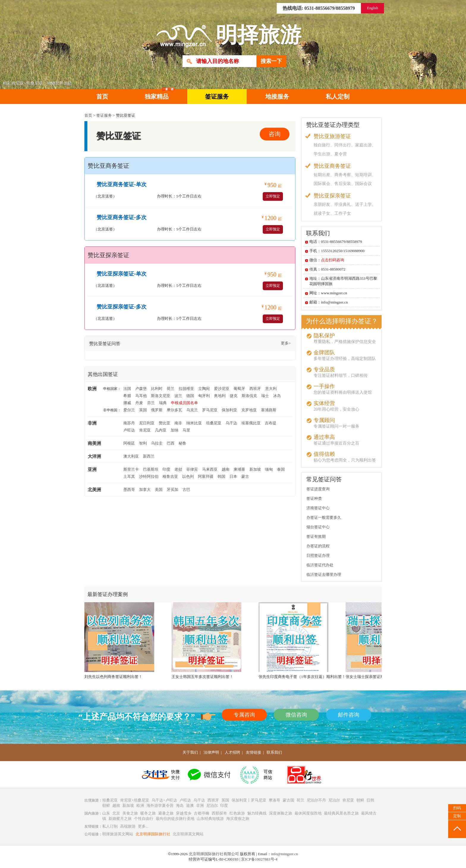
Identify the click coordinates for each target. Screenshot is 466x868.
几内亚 (161, 430)
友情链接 (254, 752)
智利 (143, 443)
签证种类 (314, 498)
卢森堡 (141, 389)
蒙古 (245, 476)
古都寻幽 (201, 813)
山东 (106, 813)
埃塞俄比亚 (251, 423)
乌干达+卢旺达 (164, 800)
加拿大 (145, 490)
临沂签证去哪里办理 (324, 574)
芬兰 (151, 403)
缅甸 (269, 469)
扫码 (457, 808)
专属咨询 (244, 715)
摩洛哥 (274, 800)
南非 (178, 423)
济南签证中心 (318, 508)
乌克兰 (192, 410)
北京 (116, 813)
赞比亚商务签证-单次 (122, 184)
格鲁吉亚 (170, 476)
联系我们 (274, 752)
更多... (143, 826)
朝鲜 (360, 800)
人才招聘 (232, 752)
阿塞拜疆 (206, 476)
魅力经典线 (257, 813)
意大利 (271, 389)
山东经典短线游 (210, 819)
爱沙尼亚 (222, 389)
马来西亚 (210, 469)
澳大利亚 (131, 456)
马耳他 (141, 396)
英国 (143, 410)
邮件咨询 (349, 715)
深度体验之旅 (281, 813)
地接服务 (277, 97)
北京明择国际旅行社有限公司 (214, 854)
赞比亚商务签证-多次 (122, 217)
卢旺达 (129, 430)
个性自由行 (144, 819)
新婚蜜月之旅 (120, 819)
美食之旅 (130, 813)
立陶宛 (204, 389)
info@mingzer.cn (284, 854)
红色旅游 (237, 813)
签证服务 (217, 97)
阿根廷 (129, 443)
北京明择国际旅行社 (153, 834)
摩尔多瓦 (174, 410)
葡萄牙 (239, 389)
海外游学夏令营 (160, 805)
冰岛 (277, 396)
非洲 (200, 805)
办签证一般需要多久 (324, 517)
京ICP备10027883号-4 (259, 859)
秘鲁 (182, 443)
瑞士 (265, 396)
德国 (190, 396)
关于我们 (190, 752)
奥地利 (220, 396)
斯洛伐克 (249, 396)
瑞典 (163, 403)
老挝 (178, 469)
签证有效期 (316, 536)
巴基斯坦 (151, 469)
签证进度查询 (318, 489)
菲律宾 (192, 469)
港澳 (190, 805)
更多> (286, 343)
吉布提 (271, 423)
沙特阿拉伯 (149, 476)
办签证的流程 (318, 546)
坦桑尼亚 (214, 423)
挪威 (127, 403)
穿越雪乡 (184, 813)
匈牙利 (204, 396)
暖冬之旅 (148, 813)
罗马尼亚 (210, 410)
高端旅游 (128, 826)
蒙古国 (288, 800)
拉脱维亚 (186, 389)
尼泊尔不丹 (316, 800)
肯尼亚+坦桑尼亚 (135, 800)
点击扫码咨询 (333, 260)
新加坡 (255, 469)
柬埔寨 (239, 469)
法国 (127, 389)
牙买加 (173, 490)
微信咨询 (296, 715)
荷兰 (171, 389)
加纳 (174, 430)
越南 (226, 469)
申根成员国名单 (184, 403)
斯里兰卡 (131, 469)
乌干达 (231, 423)
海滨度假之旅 (238, 819)
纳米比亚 (194, 423)
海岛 (180, 805)
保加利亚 (229, 410)
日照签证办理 (318, 555)
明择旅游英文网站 (118, 834)
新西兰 (149, 456)
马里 (186, 430)
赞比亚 (164, 423)
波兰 (178, 396)
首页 (102, 97)
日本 (233, 476)
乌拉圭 (157, 443)
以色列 (188, 476)
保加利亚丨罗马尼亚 (249, 800)
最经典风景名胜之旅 (341, 813)
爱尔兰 (129, 410)
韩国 (221, 476)
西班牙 (255, 389)
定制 (457, 816)
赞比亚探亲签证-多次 (122, 307)
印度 (166, 469)
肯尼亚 (145, 430)
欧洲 (140, 805)
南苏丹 (129, 423)
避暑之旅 (166, 813)
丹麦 (139, 403)
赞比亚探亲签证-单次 (122, 274)
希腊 (127, 396)
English (373, 8)
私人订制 (110, 826)
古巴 (186, 490)
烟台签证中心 (318, 527)
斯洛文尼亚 (161, 396)
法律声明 (211, 752)
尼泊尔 (334, 800)
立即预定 (273, 196)
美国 (159, 490)
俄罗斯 (157, 410)
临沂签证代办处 (320, 565)
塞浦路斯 (269, 410)
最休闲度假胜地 (308, 813)
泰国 (281, 469)
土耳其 (129, 476)
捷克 (234, 396)
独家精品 (160, 94)
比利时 (157, 389)
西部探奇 (219, 813)
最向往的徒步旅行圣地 (175, 819)
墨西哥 (129, 490)
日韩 (370, 800)
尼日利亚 (147, 423)
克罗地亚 (249, 410)
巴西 (171, 443)
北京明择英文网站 (188, 834)
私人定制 (338, 97)
